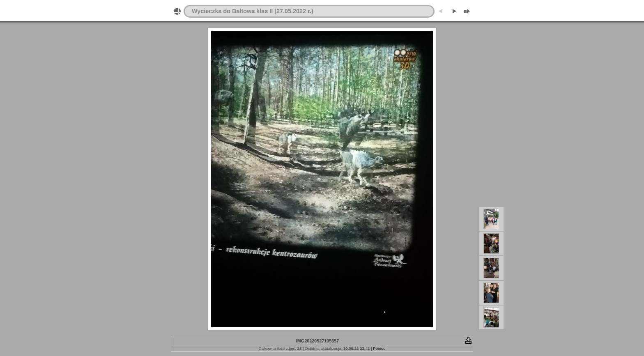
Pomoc (379, 348)
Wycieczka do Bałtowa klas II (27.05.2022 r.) (253, 11)
